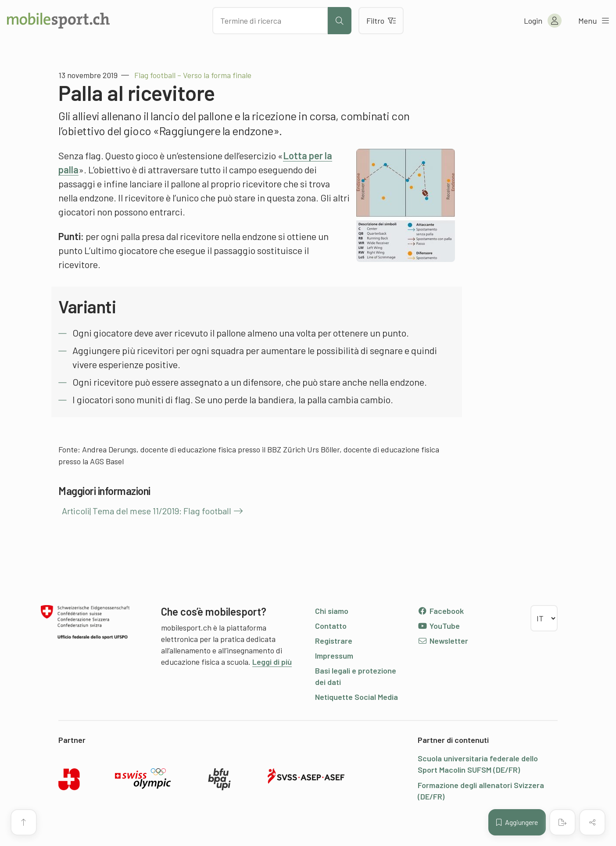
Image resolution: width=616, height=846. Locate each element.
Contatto (331, 626)
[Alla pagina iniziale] (58, 21)
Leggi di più (272, 662)
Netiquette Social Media (356, 697)
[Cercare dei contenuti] (270, 21)
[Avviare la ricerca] (340, 21)
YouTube (439, 626)
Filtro (381, 21)
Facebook (441, 611)
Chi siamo (332, 611)
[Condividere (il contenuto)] (592, 822)
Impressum (334, 656)
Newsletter (443, 641)
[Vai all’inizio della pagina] (24, 822)
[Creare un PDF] (562, 822)
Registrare (334, 641)
